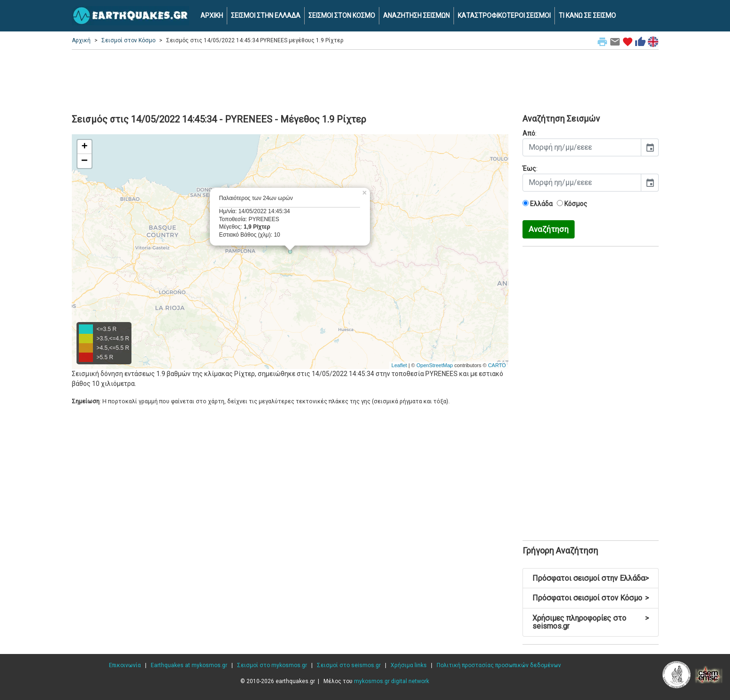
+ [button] (84, 147)
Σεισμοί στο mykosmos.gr (272, 665)
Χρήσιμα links (409, 665)
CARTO (497, 365)
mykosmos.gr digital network (392, 681)
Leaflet (399, 365)
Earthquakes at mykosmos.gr (189, 665)
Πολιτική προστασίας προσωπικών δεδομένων (499, 665)
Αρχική (81, 40)
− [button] (85, 161)
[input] (582, 147)
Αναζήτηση (549, 229)
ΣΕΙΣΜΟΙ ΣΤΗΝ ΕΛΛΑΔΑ (266, 15)
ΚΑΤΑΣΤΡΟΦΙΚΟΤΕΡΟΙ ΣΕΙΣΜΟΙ (504, 15)
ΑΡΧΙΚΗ (212, 15)
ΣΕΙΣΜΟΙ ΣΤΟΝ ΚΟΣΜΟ (342, 15)
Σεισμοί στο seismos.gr (349, 665)
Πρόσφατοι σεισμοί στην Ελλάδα (591, 578)
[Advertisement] (365, 80)
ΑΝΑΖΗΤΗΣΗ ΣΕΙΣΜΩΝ (416, 15)
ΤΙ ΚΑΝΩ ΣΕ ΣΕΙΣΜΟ (587, 15)
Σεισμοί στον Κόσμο (128, 40)
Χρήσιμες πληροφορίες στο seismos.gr (591, 622)
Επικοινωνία (125, 665)
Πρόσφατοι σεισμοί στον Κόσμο (591, 598)
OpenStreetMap (435, 365)
